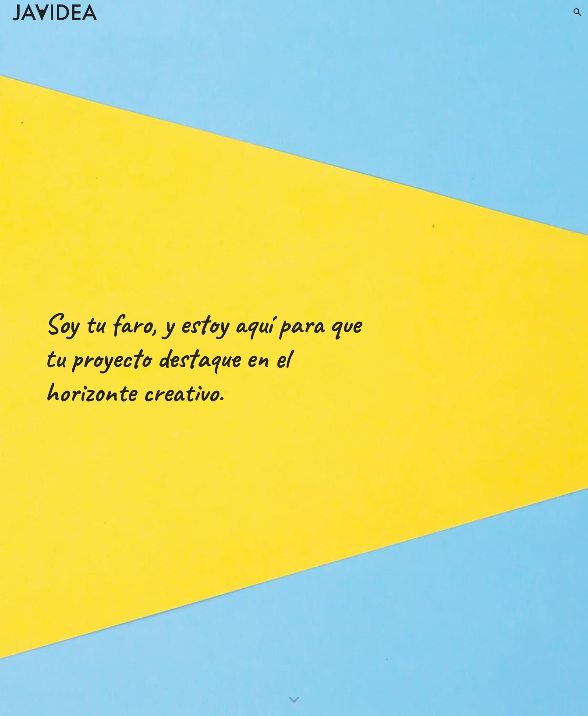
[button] (577, 12)
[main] (208, 358)
